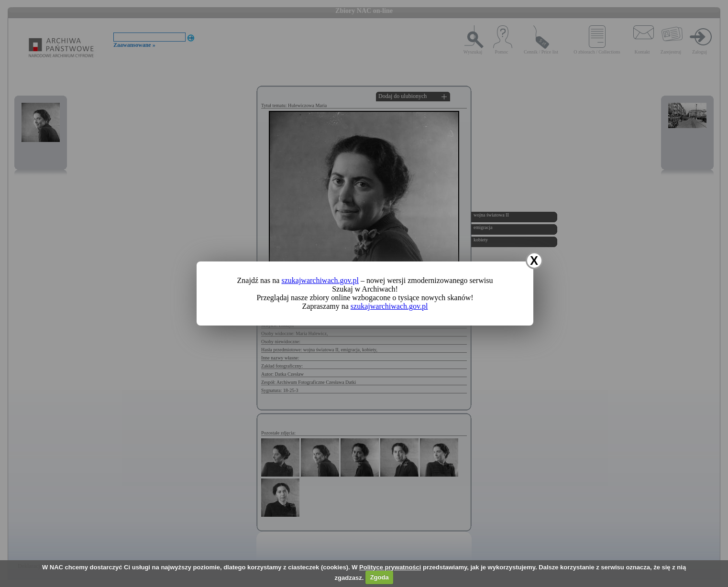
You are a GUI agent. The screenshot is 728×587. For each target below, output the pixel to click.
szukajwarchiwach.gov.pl (320, 280)
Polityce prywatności (390, 567)
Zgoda (380, 577)
